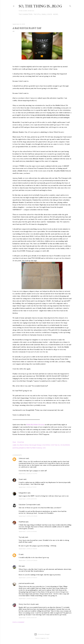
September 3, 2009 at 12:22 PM (28, 598)
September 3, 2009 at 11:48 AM (28, 578)
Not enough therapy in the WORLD (40, 445)
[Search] (70, 6)
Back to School (24, 445)
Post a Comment (18, 622)
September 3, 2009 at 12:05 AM (28, 516)
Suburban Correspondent (28, 505)
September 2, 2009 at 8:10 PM (28, 499)
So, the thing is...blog (40, 6)
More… (56, 14)
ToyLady (22, 537)
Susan (21, 479)
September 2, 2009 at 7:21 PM (28, 487)
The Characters (26, 14)
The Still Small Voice (43, 14)
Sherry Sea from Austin (27, 604)
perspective (22, 448)
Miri (20, 566)
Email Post (21, 442)
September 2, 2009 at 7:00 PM (28, 474)
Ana (18, 445)
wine (44, 448)
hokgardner (23, 493)
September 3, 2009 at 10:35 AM (28, 560)
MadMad (22, 522)
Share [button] (14, 442)
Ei (19, 554)
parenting (16, 448)
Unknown (22, 458)
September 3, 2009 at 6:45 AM (28, 531)
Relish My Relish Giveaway (35, 425)
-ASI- (47, 638)
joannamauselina (25, 583)
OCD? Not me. (55, 445)
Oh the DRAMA (65, 445)
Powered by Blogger (42, 634)
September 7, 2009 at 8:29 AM (28, 618)
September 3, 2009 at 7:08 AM (28, 549)
